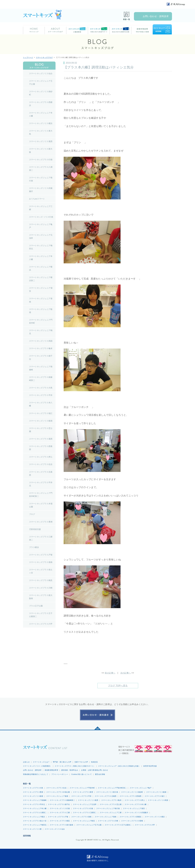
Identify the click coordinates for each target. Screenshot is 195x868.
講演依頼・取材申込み (70, 770)
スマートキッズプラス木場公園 (58, 792)
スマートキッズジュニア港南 (106, 817)
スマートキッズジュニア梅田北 (35, 825)
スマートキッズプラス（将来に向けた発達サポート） (75, 766)
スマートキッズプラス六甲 (145, 825)
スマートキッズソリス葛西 (88, 800)
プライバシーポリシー (60, 774)
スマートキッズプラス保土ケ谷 (35, 821)
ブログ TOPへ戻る (118, 686)
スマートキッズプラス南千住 (59, 804)
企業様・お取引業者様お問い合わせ (95, 770)
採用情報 (27, 836)
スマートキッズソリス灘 (32, 829)
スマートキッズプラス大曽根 (132, 821)
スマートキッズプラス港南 (81, 817)
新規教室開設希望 (51, 770)
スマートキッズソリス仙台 (55, 829)
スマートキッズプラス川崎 (108, 821)
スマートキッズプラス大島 (33, 788)
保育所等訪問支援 (150, 766)
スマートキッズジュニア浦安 (134, 808)
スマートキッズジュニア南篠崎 (35, 800)
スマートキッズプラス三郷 (60, 813)
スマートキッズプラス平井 (81, 796)
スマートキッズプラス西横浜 (130, 817)
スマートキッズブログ (44, 57)
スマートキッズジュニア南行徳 (108, 808)
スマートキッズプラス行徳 (83, 808)
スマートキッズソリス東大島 (107, 792)
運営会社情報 (100, 774)
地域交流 (94, 762)
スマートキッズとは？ (41, 762)
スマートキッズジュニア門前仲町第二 (112, 788)
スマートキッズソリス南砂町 (132, 792)
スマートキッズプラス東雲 (83, 792)
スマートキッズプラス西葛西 (130, 796)
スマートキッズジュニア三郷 (111, 813)
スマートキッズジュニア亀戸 (141, 788)
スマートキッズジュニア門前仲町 (82, 788)
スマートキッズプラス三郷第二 (85, 813)
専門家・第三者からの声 (62, 762)
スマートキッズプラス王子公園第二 (118, 825)
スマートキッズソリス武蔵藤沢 (136, 813)
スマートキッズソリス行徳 (60, 808)
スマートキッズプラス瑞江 (155, 796)
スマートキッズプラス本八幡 (135, 804)
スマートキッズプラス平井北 (34, 804)
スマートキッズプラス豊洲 (33, 792)
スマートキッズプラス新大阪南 (61, 825)
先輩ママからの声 (81, 762)
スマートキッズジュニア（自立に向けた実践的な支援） (119, 766)
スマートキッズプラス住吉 (56, 788)
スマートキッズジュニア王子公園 (89, 825)
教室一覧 (27, 784)
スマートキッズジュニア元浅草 (85, 804)
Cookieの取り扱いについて (82, 774)
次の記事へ (126, 673)
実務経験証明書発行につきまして (36, 774)
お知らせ (26, 762)
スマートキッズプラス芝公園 (111, 804)
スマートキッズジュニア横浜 (34, 817)
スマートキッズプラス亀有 (111, 800)
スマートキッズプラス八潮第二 (35, 813)
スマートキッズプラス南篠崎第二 (62, 800)
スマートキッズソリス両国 (158, 800)
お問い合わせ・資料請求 (156, 16)
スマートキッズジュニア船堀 (57, 796)
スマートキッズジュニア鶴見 (84, 821)
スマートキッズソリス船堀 (156, 792)
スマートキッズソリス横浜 (155, 817)
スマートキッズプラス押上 (135, 800)
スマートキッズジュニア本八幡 (35, 808)
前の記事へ (110, 673)
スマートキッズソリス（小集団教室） (37, 766)
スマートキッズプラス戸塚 (58, 817)
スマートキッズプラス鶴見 (60, 821)
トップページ (28, 57)
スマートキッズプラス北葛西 (106, 796)
